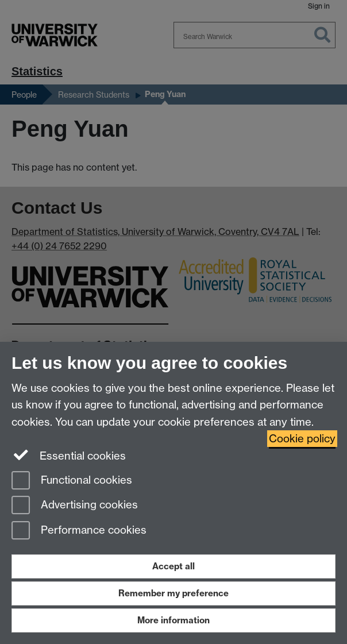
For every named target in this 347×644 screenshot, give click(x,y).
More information (173, 620)
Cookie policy (302, 439)
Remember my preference (173, 593)
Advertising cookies (75, 506)
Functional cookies (72, 481)
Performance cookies (79, 531)
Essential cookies (69, 455)
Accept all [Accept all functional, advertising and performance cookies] (173, 566)
